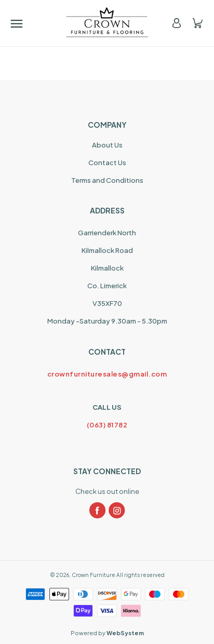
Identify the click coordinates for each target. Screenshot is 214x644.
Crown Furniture (93, 575)
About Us (107, 145)
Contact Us (107, 163)
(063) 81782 (107, 425)
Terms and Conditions (107, 180)
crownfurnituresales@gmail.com (107, 374)
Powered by (107, 633)
